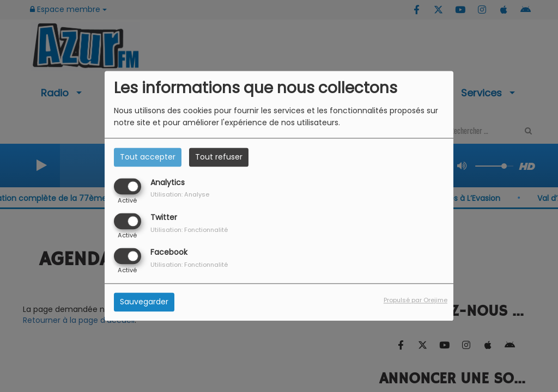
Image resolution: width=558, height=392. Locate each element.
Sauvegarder (144, 302)
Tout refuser (219, 157)
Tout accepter (148, 157)
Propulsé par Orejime (416, 301)
